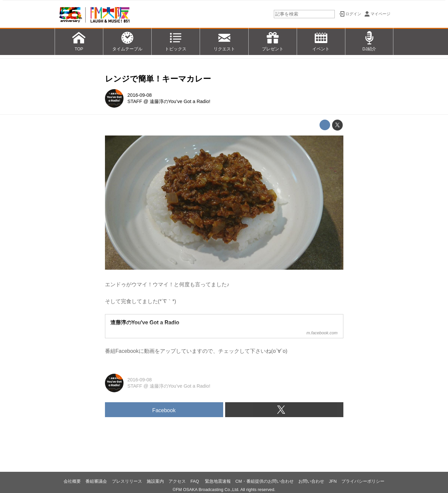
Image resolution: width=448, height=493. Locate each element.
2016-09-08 (140, 95)
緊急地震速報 (218, 481)
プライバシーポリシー (363, 481)
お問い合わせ (311, 481)
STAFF (135, 101)
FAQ (195, 481)
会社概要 (72, 481)
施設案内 (155, 481)
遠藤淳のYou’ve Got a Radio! (180, 101)
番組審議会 (96, 481)
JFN (333, 481)
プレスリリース (127, 481)
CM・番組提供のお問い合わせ (265, 481)
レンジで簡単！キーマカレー (158, 79)
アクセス (177, 481)
